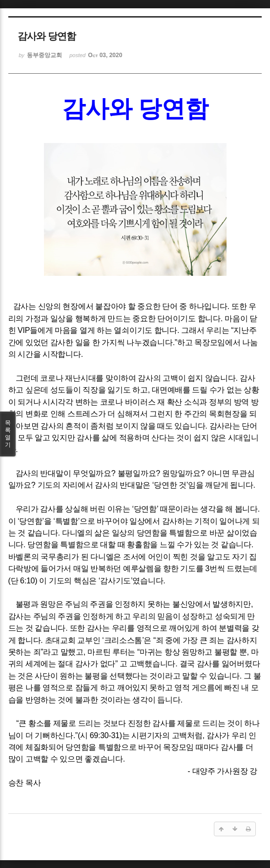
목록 (8, 434)
